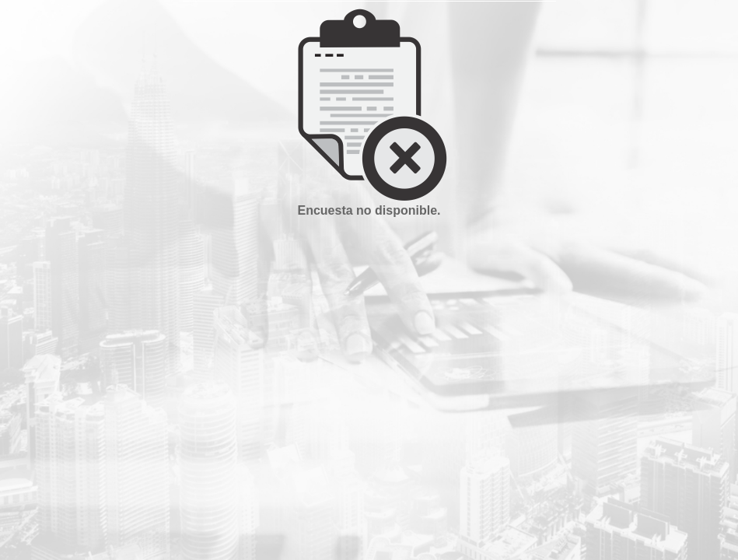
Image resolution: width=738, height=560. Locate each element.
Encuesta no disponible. (369, 210)
